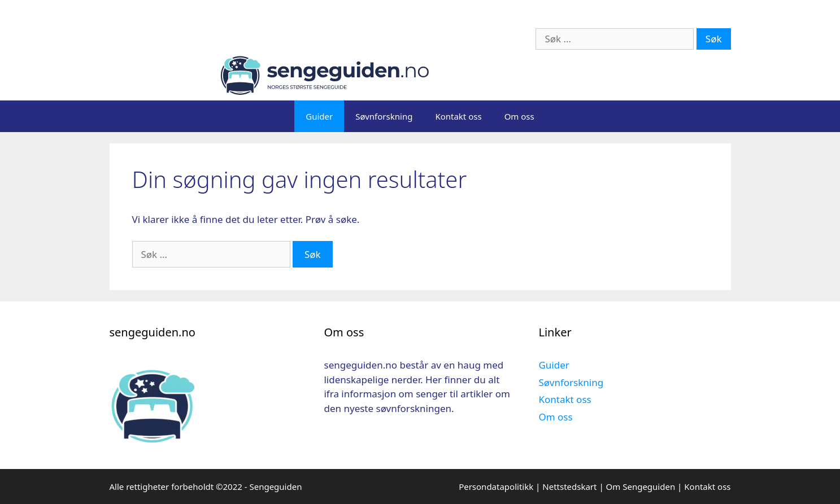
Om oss (519, 116)
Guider (319, 116)
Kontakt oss (458, 116)
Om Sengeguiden (641, 487)
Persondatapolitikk (496, 487)
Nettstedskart (569, 487)
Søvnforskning (384, 116)
